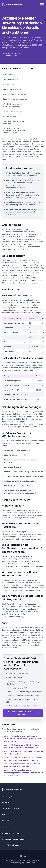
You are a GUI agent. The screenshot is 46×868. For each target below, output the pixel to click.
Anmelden (6, 820)
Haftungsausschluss (10, 833)
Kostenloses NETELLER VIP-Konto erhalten (24, 713)
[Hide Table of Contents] (32, 68)
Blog (4, 814)
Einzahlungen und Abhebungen (15, 99)
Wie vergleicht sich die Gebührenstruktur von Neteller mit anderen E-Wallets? (16, 131)
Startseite (6, 802)
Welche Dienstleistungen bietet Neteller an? (15, 123)
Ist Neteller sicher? (11, 79)
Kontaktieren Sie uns (10, 808)
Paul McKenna (7, 53)
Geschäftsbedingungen (12, 845)
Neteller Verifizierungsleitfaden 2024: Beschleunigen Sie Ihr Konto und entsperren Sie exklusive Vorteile (23, 773)
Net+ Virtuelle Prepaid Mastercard (15, 94)
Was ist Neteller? (10, 74)
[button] (42, 5)
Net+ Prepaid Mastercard (12, 89)
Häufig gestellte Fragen (12, 112)
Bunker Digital (30, 863)
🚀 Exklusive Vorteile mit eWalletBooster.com (13, 105)
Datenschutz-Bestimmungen (14, 839)
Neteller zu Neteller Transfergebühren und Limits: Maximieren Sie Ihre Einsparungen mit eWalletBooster (22, 739)
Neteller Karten (9, 85)
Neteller (18, 53)
